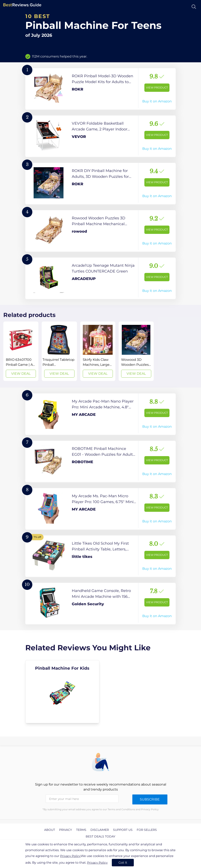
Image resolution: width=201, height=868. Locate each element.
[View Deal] (21, 351)
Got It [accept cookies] (123, 862)
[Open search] (194, 7)
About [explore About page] (50, 830)
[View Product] (100, 89)
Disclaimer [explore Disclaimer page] (100, 830)
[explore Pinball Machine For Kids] (62, 692)
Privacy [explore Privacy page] (66, 830)
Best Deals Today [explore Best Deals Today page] (100, 836)
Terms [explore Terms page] (81, 830)
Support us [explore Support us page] (123, 830)
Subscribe (150, 799)
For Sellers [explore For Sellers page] (147, 830)
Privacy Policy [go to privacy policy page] (70, 856)
